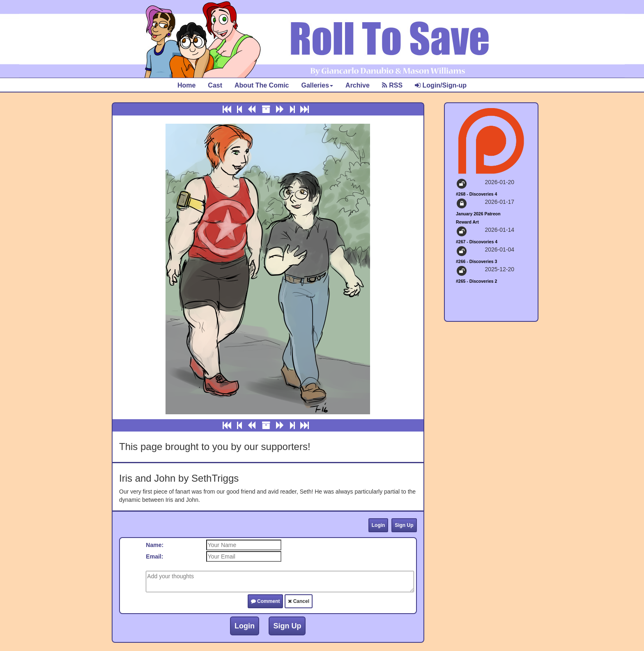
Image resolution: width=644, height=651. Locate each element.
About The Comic (262, 85)
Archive (358, 85)
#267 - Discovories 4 (477, 242)
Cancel (299, 601)
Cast (215, 85)
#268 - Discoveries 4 (476, 194)
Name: (155, 545)
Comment (266, 601)
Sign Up (404, 525)
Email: (154, 556)
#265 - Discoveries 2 (476, 281)
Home (186, 85)
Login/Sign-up (441, 85)
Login (378, 525)
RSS (392, 85)
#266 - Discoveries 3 (476, 261)
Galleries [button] (317, 85)
